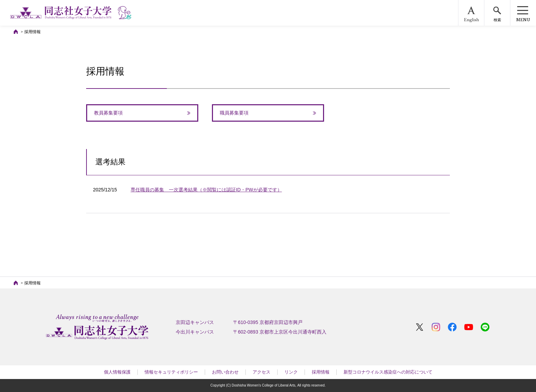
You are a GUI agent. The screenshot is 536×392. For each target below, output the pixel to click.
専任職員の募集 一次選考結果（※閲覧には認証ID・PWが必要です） (206, 190)
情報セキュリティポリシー (171, 372)
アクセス (262, 372)
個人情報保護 (117, 372)
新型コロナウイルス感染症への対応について (388, 372)
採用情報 (321, 372)
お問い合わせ (225, 372)
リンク (291, 372)
